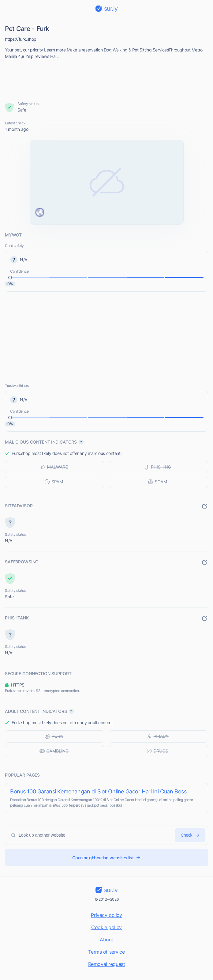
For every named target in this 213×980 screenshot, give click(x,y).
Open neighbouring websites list (107, 858)
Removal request (107, 964)
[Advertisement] (107, 78)
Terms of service (106, 952)
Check (190, 835)
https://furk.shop (21, 39)
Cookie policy (106, 927)
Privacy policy (106, 915)
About (106, 940)
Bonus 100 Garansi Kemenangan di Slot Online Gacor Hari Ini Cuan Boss (98, 791)
